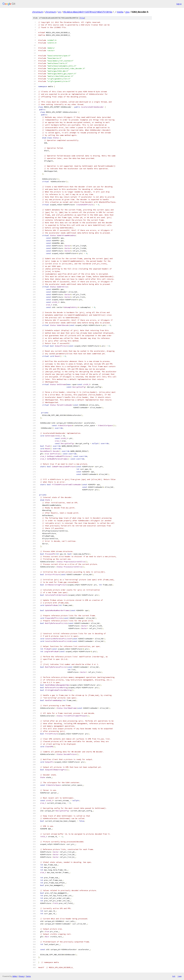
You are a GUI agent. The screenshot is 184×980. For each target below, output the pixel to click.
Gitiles (15, 976)
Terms (28, 976)
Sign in (179, 4)
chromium (38, 12)
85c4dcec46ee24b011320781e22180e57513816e (88, 12)
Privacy (21, 976)
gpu (127, 12)
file (82, 18)
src (60, 12)
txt (174, 976)
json (180, 976)
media (120, 12)
